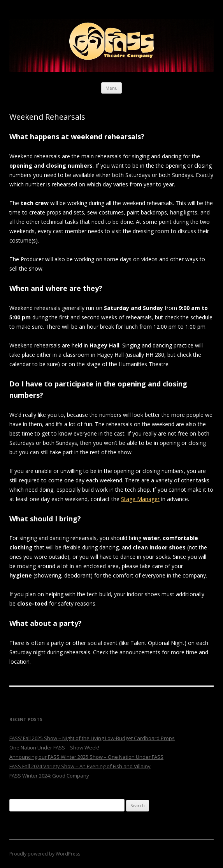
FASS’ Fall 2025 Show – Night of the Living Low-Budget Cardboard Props (92, 738)
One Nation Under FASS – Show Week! (54, 748)
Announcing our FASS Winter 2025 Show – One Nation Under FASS (86, 757)
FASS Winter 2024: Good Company (49, 776)
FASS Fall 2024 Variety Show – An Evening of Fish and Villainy (80, 766)
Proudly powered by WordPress (45, 854)
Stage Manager (140, 499)
